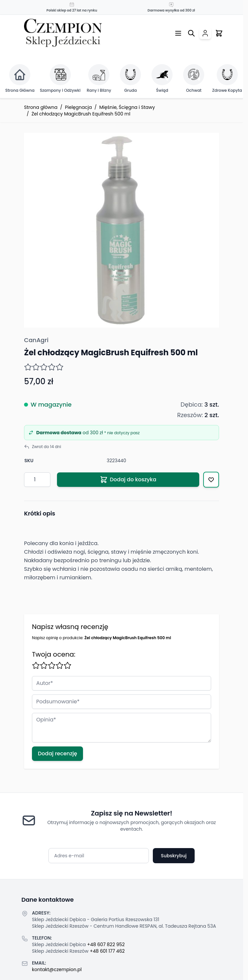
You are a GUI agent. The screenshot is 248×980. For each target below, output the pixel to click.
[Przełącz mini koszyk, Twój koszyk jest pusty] (219, 33)
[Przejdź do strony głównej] (63, 33)
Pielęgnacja (78, 107)
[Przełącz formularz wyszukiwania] (191, 33)
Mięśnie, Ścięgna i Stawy (127, 107)
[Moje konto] (205, 33)
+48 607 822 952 (106, 944)
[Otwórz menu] (178, 33)
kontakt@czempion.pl (57, 969)
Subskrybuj (174, 856)
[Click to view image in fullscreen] (122, 230)
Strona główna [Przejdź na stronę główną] (41, 107)
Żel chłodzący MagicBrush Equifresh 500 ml (81, 114)
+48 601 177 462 (107, 951)
